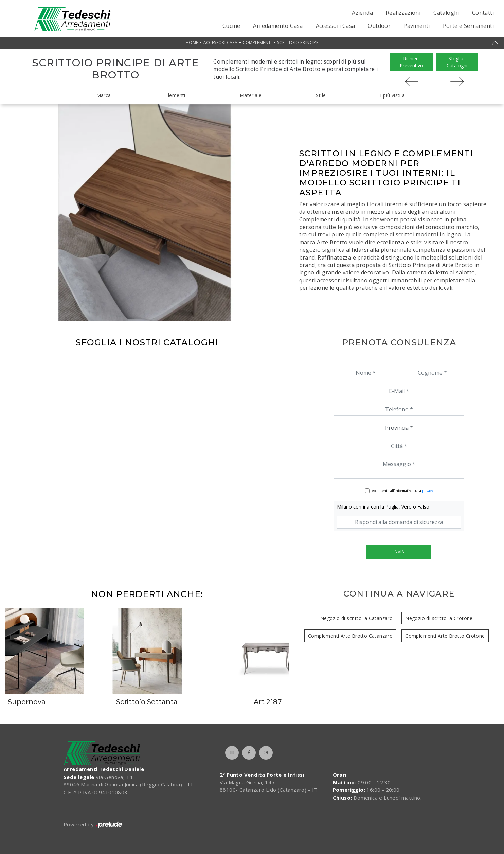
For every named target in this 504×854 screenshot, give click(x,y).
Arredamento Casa (278, 26)
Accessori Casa (336, 26)
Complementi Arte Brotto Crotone (445, 636)
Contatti (483, 13)
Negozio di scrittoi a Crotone (439, 618)
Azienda (362, 13)
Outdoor (379, 26)
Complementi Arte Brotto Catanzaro (350, 636)
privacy (428, 491)
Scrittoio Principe (298, 43)
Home (192, 43)
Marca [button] (104, 95)
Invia (399, 552)
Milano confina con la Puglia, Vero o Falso (383, 507)
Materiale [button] (251, 95)
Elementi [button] (175, 95)
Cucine (231, 26)
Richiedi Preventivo (411, 62)
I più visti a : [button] (394, 95)
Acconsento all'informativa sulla (402, 491)
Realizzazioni (403, 13)
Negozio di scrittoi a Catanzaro (356, 618)
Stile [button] (321, 95)
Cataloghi (446, 13)
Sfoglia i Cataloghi (457, 62)
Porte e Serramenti (468, 26)
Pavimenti (417, 26)
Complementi (257, 43)
